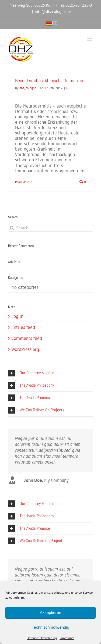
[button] (50, 373)
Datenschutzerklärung (42, 638)
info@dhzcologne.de (53, 11)
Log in (17, 316)
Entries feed (23, 327)
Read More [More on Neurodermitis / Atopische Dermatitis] (22, 182)
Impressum (67, 638)
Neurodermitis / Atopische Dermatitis (49, 81)
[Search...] (50, 228)
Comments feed (27, 338)
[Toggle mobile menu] (90, 39)
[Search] (12, 228)
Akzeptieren (50, 612)
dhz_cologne (28, 88)
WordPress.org (25, 349)
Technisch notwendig (50, 627)
